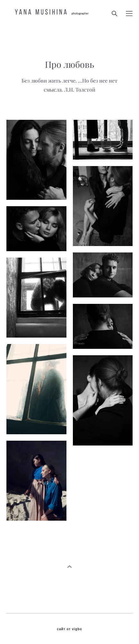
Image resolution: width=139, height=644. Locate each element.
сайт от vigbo (69, 629)
